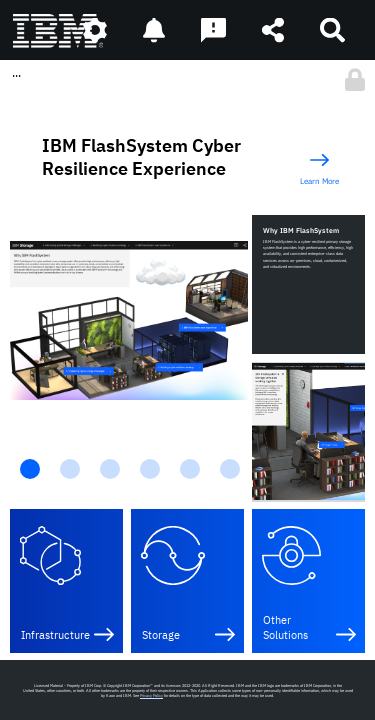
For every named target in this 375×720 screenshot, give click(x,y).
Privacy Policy (151, 695)
